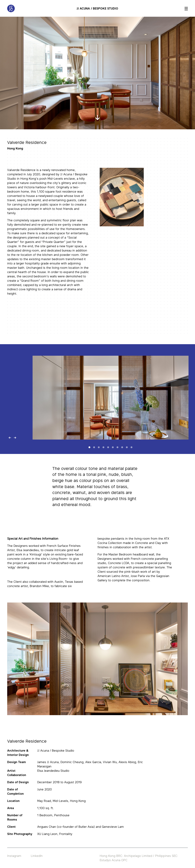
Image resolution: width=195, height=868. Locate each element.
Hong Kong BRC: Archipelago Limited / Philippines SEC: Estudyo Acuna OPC (139, 858)
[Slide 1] (89, 447)
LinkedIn (37, 856)
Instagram (14, 856)
